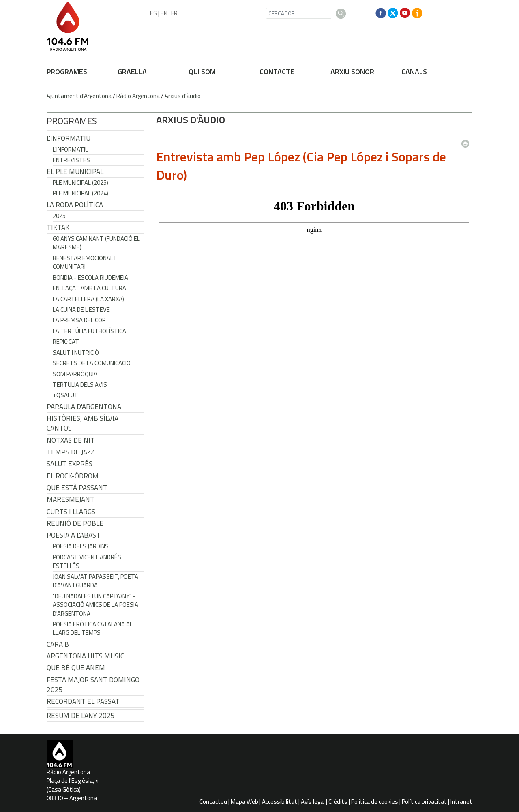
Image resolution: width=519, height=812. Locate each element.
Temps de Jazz (71, 452)
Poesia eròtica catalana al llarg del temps (93, 628)
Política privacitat (424, 802)
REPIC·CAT (66, 342)
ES (153, 13)
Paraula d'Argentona (84, 407)
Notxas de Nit (71, 440)
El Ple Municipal (75, 171)
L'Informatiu (69, 138)
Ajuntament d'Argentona (79, 96)
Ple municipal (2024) (80, 193)
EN (164, 13)
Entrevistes (71, 160)
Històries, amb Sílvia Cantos (83, 423)
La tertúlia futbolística (89, 331)
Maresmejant (71, 499)
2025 (59, 216)
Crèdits (338, 802)
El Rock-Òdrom (73, 476)
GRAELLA (132, 72)
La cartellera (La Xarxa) (88, 299)
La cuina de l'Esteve (81, 310)
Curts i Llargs (71, 512)
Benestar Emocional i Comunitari (84, 262)
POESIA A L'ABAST (74, 535)
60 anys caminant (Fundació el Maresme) (96, 243)
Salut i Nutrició (76, 352)
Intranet (461, 802)
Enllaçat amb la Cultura (89, 288)
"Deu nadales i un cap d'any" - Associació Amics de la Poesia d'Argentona (95, 605)
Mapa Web (244, 802)
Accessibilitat (280, 802)
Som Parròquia (75, 374)
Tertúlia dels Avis (80, 385)
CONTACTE (277, 72)
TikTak (58, 227)
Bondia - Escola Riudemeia (90, 277)
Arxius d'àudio (183, 96)
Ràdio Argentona (138, 96)
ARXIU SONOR (352, 72)
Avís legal (313, 802)
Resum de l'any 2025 (81, 716)
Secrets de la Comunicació (92, 363)
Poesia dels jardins (81, 546)
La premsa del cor (79, 320)
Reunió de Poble (75, 523)
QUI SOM (202, 72)
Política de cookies (375, 802)
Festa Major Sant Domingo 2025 (93, 685)
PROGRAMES (67, 72)
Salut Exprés (70, 464)
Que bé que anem (76, 668)
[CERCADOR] (298, 13)
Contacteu (213, 802)
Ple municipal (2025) (80, 183)
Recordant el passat (83, 701)
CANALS (414, 72)
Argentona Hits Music (85, 656)
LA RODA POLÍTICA (75, 205)
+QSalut (65, 395)
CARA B (58, 644)
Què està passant (77, 488)
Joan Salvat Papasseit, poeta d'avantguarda (95, 581)
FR (174, 13)
